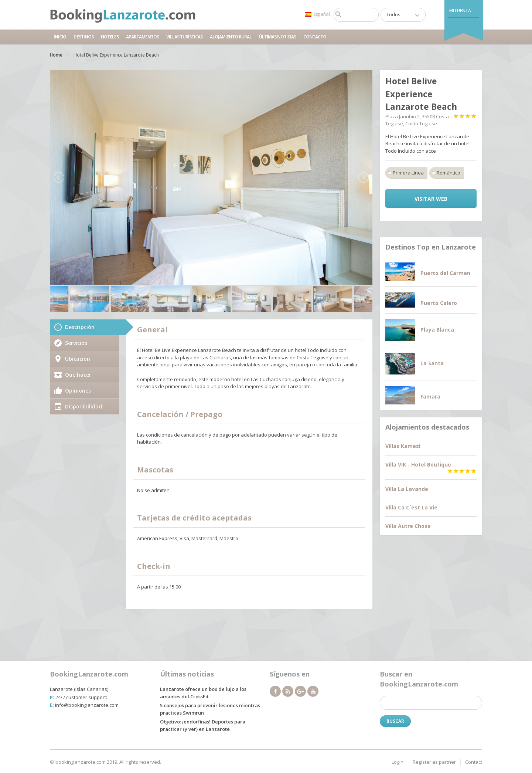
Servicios (76, 343)
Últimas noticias (277, 37)
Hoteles (110, 37)
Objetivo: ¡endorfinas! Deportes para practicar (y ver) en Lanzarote (203, 725)
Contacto (315, 37)
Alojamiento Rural (231, 37)
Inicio (60, 37)
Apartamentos (142, 37)
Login (398, 762)
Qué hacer (78, 375)
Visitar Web (431, 199)
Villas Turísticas (184, 37)
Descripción (80, 327)
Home (56, 55)
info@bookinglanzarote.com (87, 705)
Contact (474, 762)
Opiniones (78, 391)
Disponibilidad (83, 406)
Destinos (83, 37)
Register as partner (434, 762)
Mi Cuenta (460, 11)
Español (317, 14)
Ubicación (78, 359)
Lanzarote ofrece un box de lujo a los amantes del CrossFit (203, 693)
